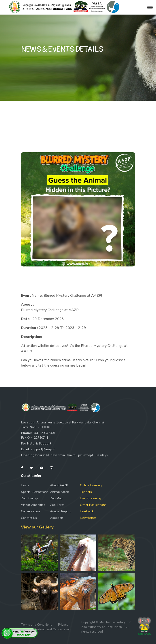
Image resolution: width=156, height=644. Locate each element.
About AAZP (59, 485)
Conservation (30, 511)
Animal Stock (59, 492)
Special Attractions (35, 492)
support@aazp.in (43, 449)
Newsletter (88, 518)
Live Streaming (91, 498)
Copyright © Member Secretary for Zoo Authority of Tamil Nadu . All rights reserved (106, 627)
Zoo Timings (30, 498)
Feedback (87, 511)
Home (25, 485)
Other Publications (93, 505)
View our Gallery (37, 527)
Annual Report (60, 511)
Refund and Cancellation (53, 629)
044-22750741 (38, 438)
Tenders (86, 492)
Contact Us (29, 518)
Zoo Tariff (57, 505)
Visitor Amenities (33, 505)
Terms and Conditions (37, 625)
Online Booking (91, 485)
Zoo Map (56, 498)
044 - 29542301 (44, 433)
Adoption (57, 518)
